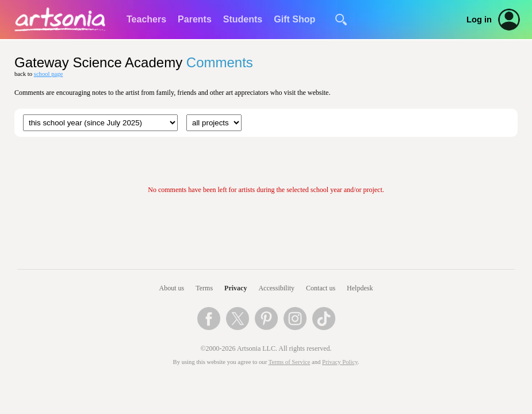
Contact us (321, 288)
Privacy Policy (340, 362)
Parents (195, 19)
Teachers (146, 19)
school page (49, 74)
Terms (204, 288)
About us (172, 288)
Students (243, 19)
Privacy (236, 288)
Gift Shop (294, 19)
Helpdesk (360, 288)
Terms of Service (290, 362)
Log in (479, 20)
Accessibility (276, 288)
